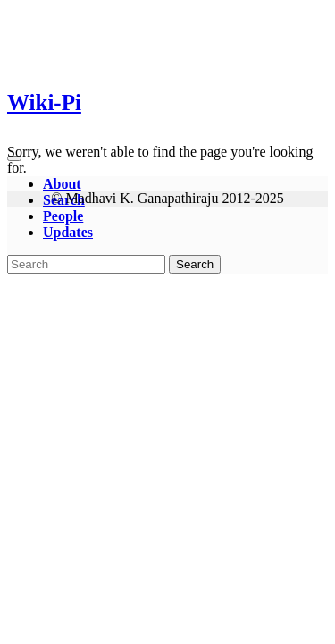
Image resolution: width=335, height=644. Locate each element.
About (62, 184)
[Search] (86, 264)
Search (195, 264)
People (63, 216)
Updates (68, 232)
